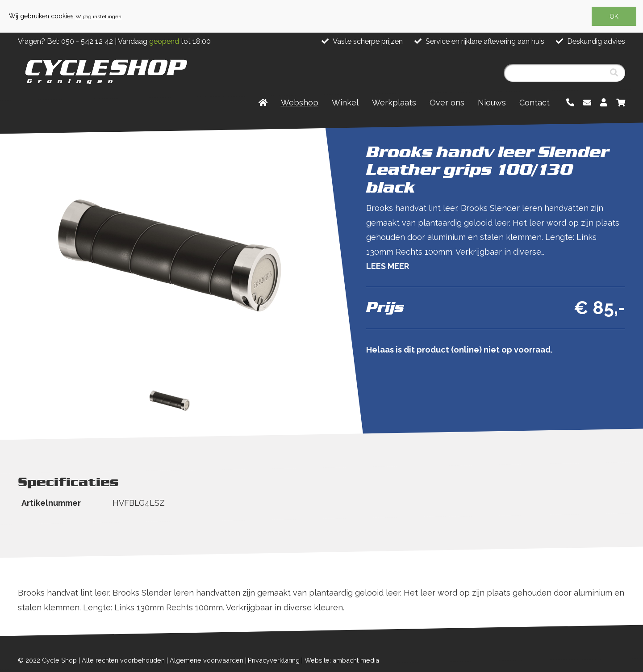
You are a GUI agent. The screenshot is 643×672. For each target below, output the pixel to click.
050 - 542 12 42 (87, 41)
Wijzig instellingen (98, 17)
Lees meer (388, 266)
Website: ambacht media (342, 660)
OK (614, 17)
